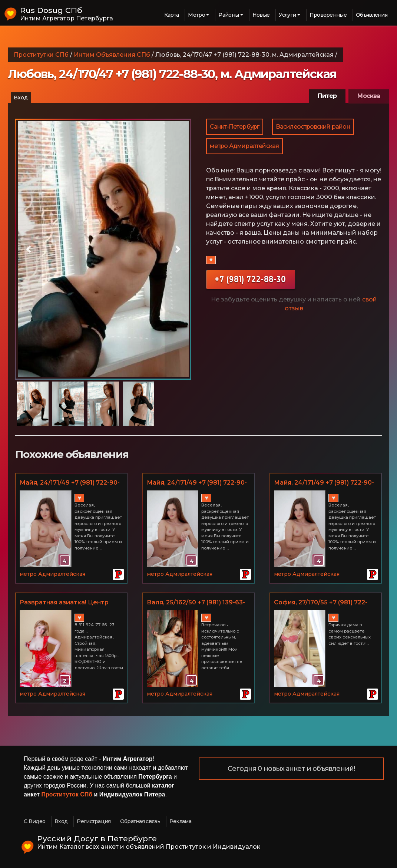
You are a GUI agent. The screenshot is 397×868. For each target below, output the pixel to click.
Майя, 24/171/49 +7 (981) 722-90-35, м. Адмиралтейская (70, 483)
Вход (21, 98)
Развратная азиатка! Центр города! (64, 603)
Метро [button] (196, 15)
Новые (261, 15)
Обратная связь (140, 821)
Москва (369, 96)
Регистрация (94, 821)
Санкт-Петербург (235, 127)
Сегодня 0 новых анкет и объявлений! (291, 769)
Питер (327, 96)
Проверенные (328, 15)
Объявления (372, 15)
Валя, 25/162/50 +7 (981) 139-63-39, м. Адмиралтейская (196, 603)
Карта (172, 15)
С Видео (34, 821)
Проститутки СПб (41, 55)
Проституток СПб (67, 794)
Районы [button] (229, 15)
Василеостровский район (313, 127)
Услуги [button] (287, 15)
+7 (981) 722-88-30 (251, 279)
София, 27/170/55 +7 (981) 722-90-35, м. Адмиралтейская (321, 603)
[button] (28, 249)
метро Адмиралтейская (244, 146)
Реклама (180, 821)
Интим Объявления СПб (112, 55)
